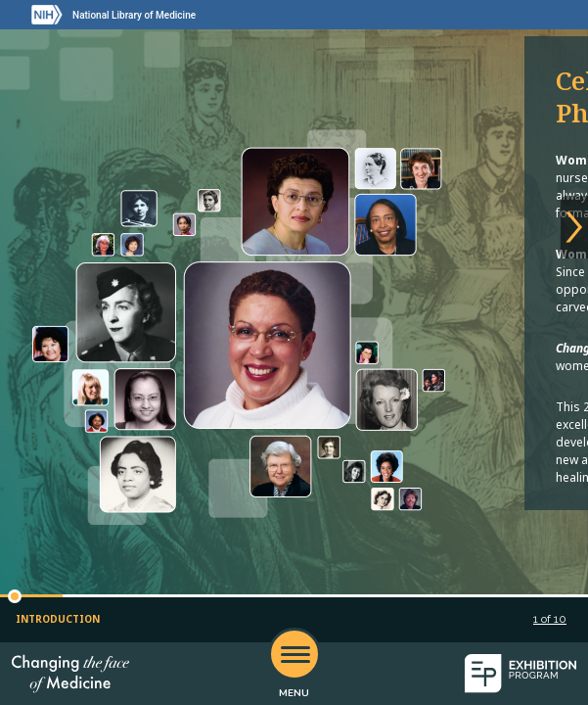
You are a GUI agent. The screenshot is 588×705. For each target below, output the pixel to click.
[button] (15, 596)
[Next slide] (574, 227)
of (550, 619)
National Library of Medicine (134, 15)
